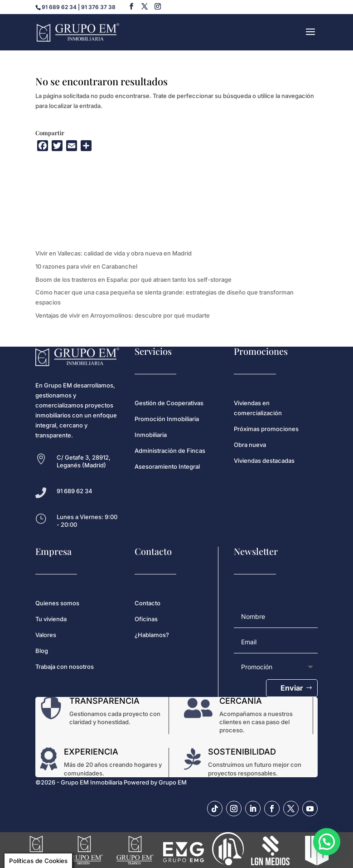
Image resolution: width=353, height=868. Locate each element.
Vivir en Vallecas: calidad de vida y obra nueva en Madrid (114, 253)
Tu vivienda (51, 619)
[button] (326, 841)
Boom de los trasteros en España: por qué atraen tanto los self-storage (133, 280)
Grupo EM (173, 782)
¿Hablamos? (152, 635)
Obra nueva (250, 445)
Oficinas (146, 619)
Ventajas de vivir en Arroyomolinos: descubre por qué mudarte (123, 315)
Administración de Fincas (170, 451)
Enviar (292, 688)
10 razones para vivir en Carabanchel (86, 266)
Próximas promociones (266, 429)
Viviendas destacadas (264, 461)
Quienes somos (57, 603)
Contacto (147, 603)
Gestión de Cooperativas (169, 403)
